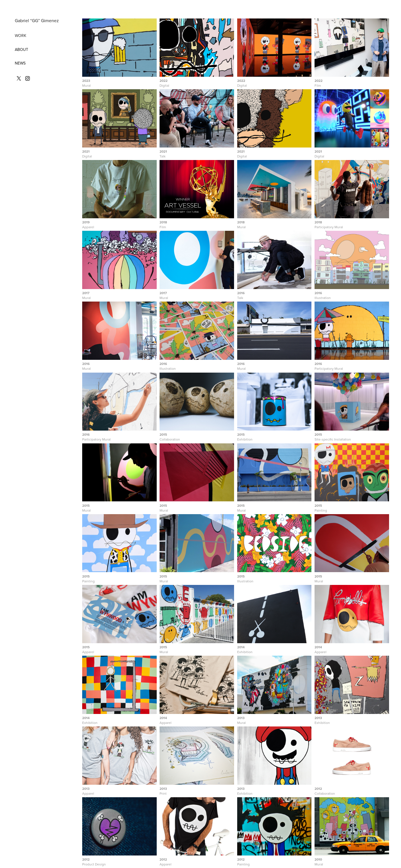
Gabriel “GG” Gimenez (37, 20)
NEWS (20, 63)
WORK (20, 36)
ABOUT (21, 49)
